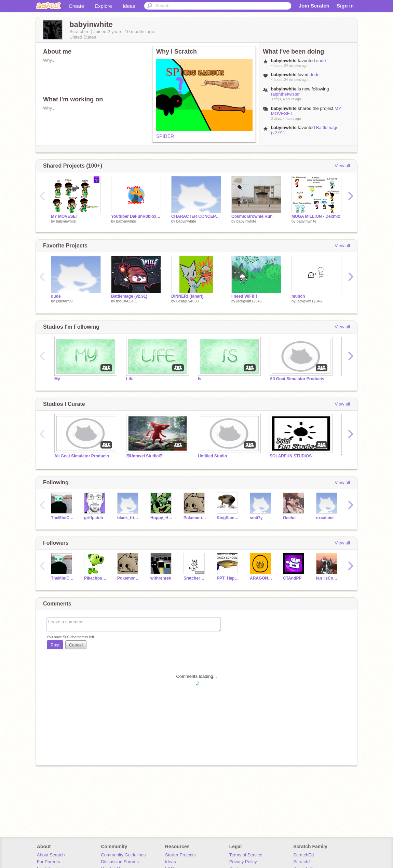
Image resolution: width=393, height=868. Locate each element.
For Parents (49, 862)
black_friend (129, 518)
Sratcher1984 (195, 578)
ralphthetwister (286, 94)
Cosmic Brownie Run (252, 216)
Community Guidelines (123, 855)
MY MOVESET (65, 216)
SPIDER (165, 136)
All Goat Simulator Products (297, 379)
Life (130, 379)
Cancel (76, 645)
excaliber (325, 518)
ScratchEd (303, 855)
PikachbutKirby (96, 578)
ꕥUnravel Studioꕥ (144, 456)
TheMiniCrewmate (62, 518)
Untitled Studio (212, 456)
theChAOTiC (127, 301)
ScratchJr (303, 862)
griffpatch (93, 518)
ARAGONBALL (261, 578)
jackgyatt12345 (249, 301)
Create (76, 6)
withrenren (161, 578)
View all (342, 166)
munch (298, 296)
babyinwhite (66, 221)
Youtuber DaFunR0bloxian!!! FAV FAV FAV (136, 216)
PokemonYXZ (195, 518)
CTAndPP (292, 578)
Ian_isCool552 (328, 578)
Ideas (129, 6)
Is (200, 379)
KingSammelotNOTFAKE (228, 518)
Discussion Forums (120, 862)
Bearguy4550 (187, 301)
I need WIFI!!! (244, 296)
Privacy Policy (243, 862)
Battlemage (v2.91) (129, 296)
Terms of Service (246, 855)
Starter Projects (180, 855)
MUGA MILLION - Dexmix (316, 216)
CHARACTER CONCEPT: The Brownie (196, 216)
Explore (103, 6)
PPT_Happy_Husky (228, 578)
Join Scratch (314, 6)
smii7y (256, 518)
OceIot (289, 518)
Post (55, 645)
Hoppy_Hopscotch (162, 518)
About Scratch (51, 855)
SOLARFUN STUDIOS (291, 456)
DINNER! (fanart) (187, 296)
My (57, 379)
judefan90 (64, 301)
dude (321, 61)
